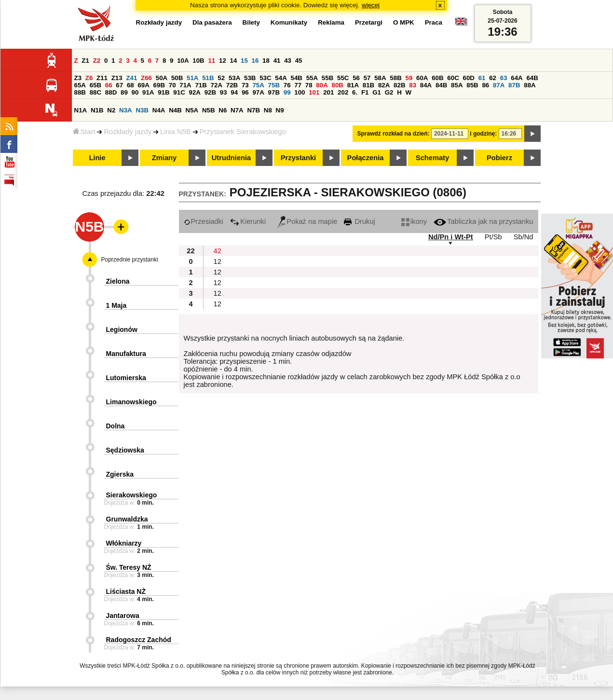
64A (517, 78)
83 (413, 85)
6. (355, 92)
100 (300, 92)
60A (422, 78)
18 (266, 61)
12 (223, 61)
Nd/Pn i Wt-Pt (451, 237)
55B (327, 78)
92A (195, 92)
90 (135, 92)
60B (437, 78)
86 (485, 85)
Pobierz (499, 158)
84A (426, 85)
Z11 (102, 78)
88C (95, 92)
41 (277, 61)
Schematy (432, 158)
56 (356, 78)
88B (80, 92)
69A (143, 85)
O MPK (404, 22)
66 (109, 85)
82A (384, 85)
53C (265, 78)
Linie (97, 158)
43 (288, 61)
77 (298, 85)
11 (211, 61)
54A (281, 78)
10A (183, 61)
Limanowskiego (131, 402)
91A (148, 92)
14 (234, 61)
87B (514, 85)
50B (177, 78)
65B (95, 85)
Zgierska (120, 474)
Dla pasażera (212, 22)
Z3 (78, 78)
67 (119, 85)
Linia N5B (176, 132)
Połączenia (366, 158)
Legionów (122, 329)
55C (343, 78)
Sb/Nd (524, 237)
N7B (253, 110)
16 (255, 61)
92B (210, 92)
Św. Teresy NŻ (129, 567)
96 (245, 92)
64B (532, 78)
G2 (389, 92)
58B (395, 78)
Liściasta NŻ (126, 591)
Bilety (251, 22)
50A (162, 78)
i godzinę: (483, 134)
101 (314, 92)
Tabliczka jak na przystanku (483, 221)
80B (337, 85)
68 (130, 85)
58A (380, 78)
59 (409, 78)
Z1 (85, 61)
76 (287, 85)
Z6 (89, 78)
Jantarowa (123, 616)
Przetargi (369, 22)
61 (482, 78)
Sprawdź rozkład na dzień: (394, 134)
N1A (81, 110)
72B (232, 85)
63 (504, 78)
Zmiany (164, 158)
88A (530, 85)
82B (399, 85)
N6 (223, 110)
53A (234, 78)
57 (367, 78)
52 (221, 78)
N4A (159, 110)
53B (250, 78)
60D (469, 78)
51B (208, 78)
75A (258, 85)
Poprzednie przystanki (130, 260)
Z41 (131, 78)
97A (258, 92)
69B (159, 85)
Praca (434, 22)
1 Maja (116, 305)
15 (244, 61)
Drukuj (359, 221)
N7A (237, 110)
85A (457, 85)
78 (309, 85)
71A (185, 85)
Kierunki (248, 221)
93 (224, 92)
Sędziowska (125, 450)
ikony (414, 221)
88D (111, 92)
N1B (97, 110)
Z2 (97, 61)
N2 (111, 110)
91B (163, 92)
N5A (192, 110)
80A (322, 85)
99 (287, 92)
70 (172, 85)
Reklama (331, 22)
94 (234, 92)
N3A (126, 110)
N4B (175, 110)
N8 (268, 110)
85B (472, 85)
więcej (371, 5)
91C (179, 92)
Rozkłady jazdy (128, 132)
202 (343, 92)
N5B (209, 110)
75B (274, 85)
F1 (365, 92)
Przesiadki (204, 221)
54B (297, 78)
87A (499, 85)
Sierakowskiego (132, 495)
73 (245, 85)
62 (493, 78)
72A (217, 85)
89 (124, 92)
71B (201, 85)
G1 (377, 92)
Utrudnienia (231, 158)
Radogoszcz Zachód (139, 640)
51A (192, 78)
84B (441, 85)
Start (84, 132)
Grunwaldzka (127, 519)
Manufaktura (126, 354)
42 (218, 251)
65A (80, 85)
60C (453, 78)
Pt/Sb (493, 237)
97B (274, 92)
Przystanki (298, 158)
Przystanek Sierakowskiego (243, 132)
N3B (142, 110)
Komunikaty (289, 22)
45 (299, 61)
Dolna (116, 426)
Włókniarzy (124, 543)
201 (328, 92)
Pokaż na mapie (307, 221)
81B (368, 85)
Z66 (146, 78)
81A (353, 85)
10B (198, 61)
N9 (280, 110)
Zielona (118, 281)
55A (312, 78)
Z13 (117, 78)
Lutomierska (126, 378)
